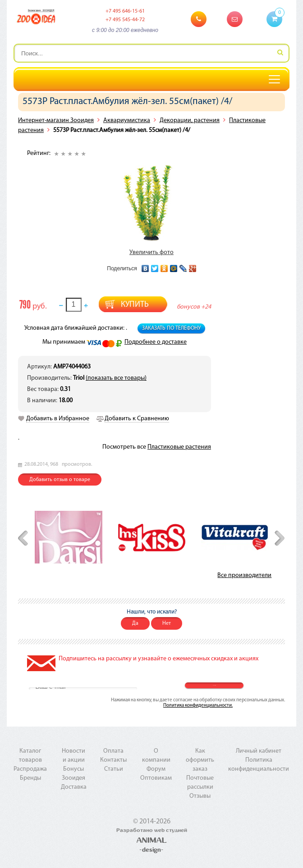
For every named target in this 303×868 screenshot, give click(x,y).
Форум (156, 769)
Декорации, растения (190, 120)
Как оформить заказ (200, 760)
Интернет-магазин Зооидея (56, 120)
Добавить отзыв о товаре (60, 480)
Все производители (244, 575)
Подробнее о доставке (156, 342)
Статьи (114, 769)
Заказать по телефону (171, 328)
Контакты (113, 760)
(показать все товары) (116, 378)
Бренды (30, 778)
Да (135, 623)
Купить (135, 305)
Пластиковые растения (179, 447)
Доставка (74, 787)
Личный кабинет (259, 751)
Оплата (113, 751)
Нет (167, 623)
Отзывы (200, 796)
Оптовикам (156, 778)
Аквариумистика (127, 120)
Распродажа (30, 769)
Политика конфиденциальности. (198, 706)
